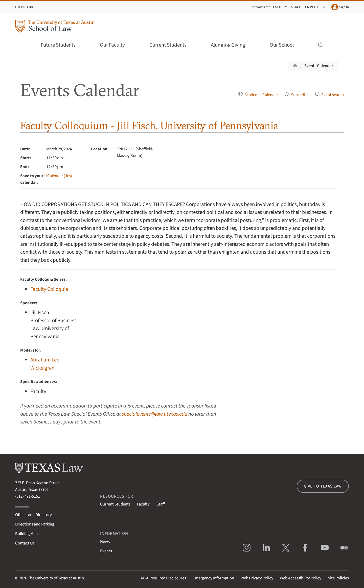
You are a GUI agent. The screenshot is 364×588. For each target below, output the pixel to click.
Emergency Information (213, 578)
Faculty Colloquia (49, 289)
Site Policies (338, 578)
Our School (285, 45)
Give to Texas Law (323, 486)
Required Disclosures (163, 578)
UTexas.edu (24, 7)
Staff (296, 7)
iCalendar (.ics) (59, 176)
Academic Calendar (258, 95)
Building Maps (27, 534)
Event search (329, 95)
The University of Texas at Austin (56, 578)
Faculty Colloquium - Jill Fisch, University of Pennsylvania (149, 125)
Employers (315, 7)
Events (106, 551)
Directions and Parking (35, 524)
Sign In (340, 7)
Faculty (280, 7)
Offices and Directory (33, 515)
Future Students (62, 45)
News (105, 542)
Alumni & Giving (231, 45)
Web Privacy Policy (257, 578)
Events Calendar (319, 66)
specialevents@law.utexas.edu (155, 414)
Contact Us (25, 543)
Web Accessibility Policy (301, 578)
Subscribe (297, 95)
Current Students (171, 45)
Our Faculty (116, 45)
